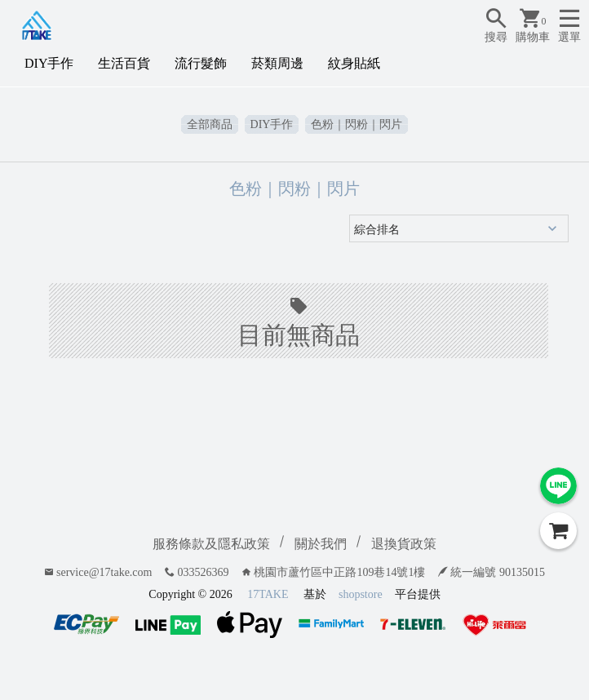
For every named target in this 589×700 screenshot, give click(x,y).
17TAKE (268, 594)
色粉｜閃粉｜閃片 (356, 124)
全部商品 (210, 124)
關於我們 (321, 544)
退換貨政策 (404, 544)
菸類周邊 (277, 63)
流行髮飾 (201, 63)
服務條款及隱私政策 (211, 544)
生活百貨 (124, 63)
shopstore (361, 594)
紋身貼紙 (354, 63)
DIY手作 (49, 63)
